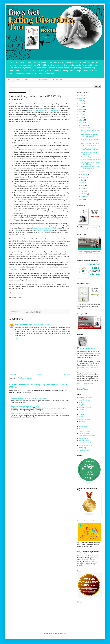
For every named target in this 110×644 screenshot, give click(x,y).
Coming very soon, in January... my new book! (91, 140)
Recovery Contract (43, 80)
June (83, 183)
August (83, 177)
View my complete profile (85, 383)
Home (10, 80)
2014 (81, 117)
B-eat (17, 230)
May (83, 186)
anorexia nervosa (84, 400)
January (84, 196)
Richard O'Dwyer (84, 433)
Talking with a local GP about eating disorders (25, 406)
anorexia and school (85, 398)
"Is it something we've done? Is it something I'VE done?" (29, 399)
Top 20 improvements (86, 445)
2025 (81, 95)
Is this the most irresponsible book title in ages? (90, 136)
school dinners (83, 438)
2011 (81, 200)
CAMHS (82, 410)
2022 (81, 98)
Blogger (63, 634)
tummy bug (82, 448)
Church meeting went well (89, 157)
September (85, 175)
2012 (81, 123)
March (83, 191)
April (83, 188)
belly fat (81, 405)
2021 (81, 101)
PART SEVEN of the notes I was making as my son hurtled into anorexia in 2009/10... (38, 413)
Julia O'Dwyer (83, 426)
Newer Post (14, 375)
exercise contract (84, 419)
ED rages (82, 414)
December (85, 125)
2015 (81, 115)
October (84, 172)
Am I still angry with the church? (91, 160)
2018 (81, 106)
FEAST (65, 263)
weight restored (84, 450)
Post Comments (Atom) (25, 378)
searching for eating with (23, 324)
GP (80, 424)
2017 (81, 109)
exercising (82, 421)
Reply (17, 338)
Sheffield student (84, 441)
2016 (81, 112)
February (84, 194)
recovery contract (84, 431)
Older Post (66, 375)
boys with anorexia (85, 407)
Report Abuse (83, 389)
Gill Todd (54, 228)
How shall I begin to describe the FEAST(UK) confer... (90, 144)
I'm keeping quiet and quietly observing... (90, 153)
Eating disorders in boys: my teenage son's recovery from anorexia (88, 367)
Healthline (89, 483)
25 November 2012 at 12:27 (41, 324)
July (83, 180)
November (85, 128)
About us (19, 80)
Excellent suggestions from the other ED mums (90, 163)
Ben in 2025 (57, 80)
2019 (81, 104)
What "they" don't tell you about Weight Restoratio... (90, 168)
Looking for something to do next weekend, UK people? (90, 149)
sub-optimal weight (85, 443)
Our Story (29, 80)
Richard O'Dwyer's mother (87, 436)
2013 (81, 120)
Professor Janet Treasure (41, 228)
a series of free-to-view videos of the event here (43, 110)
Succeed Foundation (44, 230)
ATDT (81, 402)
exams (81, 417)
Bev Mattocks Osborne (87, 348)
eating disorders (84, 412)
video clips (13, 269)
